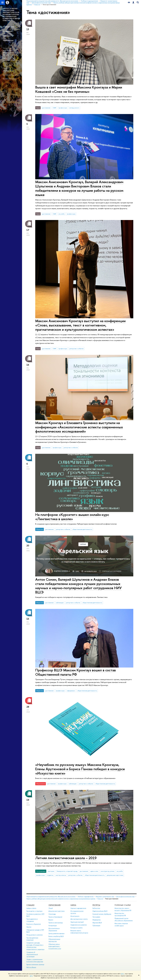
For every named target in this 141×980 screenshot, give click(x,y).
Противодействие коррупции (32, 939)
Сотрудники (7, 31)
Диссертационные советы (79, 919)
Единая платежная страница (35, 964)
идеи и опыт (94, 871)
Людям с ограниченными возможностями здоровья (35, 960)
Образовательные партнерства (54, 940)
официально (71, 691)
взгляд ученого (74, 108)
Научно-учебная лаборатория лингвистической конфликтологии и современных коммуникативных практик (61, 899)
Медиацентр (97, 920)
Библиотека (96, 908)
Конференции (8, 40)
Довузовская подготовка (56, 911)
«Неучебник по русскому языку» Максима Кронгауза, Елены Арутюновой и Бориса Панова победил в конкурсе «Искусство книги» (80, 769)
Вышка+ (51, 920)
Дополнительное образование (54, 929)
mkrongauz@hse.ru (9, 71)
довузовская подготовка (115, 875)
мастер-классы (61, 875)
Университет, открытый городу (67, 871)
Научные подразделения (78, 908)
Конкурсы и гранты (77, 928)
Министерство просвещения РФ (120, 914)
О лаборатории (8, 27)
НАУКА (73, 905)
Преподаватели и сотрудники (32, 920)
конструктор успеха (108, 871)
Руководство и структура (34, 911)
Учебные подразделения (86, 897)
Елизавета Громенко (10, 79)
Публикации (96, 925)
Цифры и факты (31, 908)
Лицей (51, 908)
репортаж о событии (76, 349)
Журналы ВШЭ (97, 923)
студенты (50, 875)
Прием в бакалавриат (55, 917)
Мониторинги (75, 916)
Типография (96, 917)
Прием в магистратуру (56, 923)
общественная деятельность (82, 529)
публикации (60, 603)
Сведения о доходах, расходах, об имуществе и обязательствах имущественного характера (35, 946)
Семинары (7, 36)
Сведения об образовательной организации (32, 954)
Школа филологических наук (125, 897)
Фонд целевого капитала (34, 935)
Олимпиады (52, 914)
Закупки (29, 927)
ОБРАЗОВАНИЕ (54, 905)
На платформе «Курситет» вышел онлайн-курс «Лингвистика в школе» (72, 517)
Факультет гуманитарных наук (105, 897)
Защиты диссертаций (77, 922)
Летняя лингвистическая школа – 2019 (66, 858)
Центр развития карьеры (56, 933)
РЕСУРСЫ (96, 905)
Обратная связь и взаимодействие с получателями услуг (55, 946)
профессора (63, 108)
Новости (100, 899)
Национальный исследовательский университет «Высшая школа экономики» (51, 897)
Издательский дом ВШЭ (100, 911)
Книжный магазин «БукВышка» (102, 914)
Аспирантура (53, 925)
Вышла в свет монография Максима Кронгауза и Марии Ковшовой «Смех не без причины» (79, 89)
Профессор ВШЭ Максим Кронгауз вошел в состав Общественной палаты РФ (76, 672)
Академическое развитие (79, 925)
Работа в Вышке (31, 967)
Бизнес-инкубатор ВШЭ (56, 936)
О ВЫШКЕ (30, 905)
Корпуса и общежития (34, 924)
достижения (46, 108)
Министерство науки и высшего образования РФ (123, 909)
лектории (51, 871)
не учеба (61, 214)
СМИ (54, 108)
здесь (123, 974)
